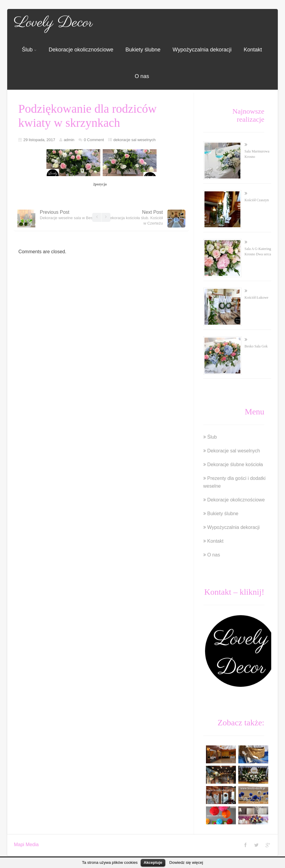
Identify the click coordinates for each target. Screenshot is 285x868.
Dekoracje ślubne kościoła (235, 464)
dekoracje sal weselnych (135, 140)
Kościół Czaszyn (257, 200)
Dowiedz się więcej (186, 862)
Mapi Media (26, 845)
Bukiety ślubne (143, 50)
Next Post (135, 218)
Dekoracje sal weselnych (234, 451)
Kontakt (253, 50)
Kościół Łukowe (257, 298)
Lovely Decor (53, 23)
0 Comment (94, 140)
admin (69, 140)
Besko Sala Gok (256, 346)
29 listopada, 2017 (39, 140)
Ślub (29, 50)
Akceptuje (153, 862)
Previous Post (68, 215)
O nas (142, 76)
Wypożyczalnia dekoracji (202, 50)
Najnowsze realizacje (248, 115)
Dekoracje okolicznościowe (81, 50)
